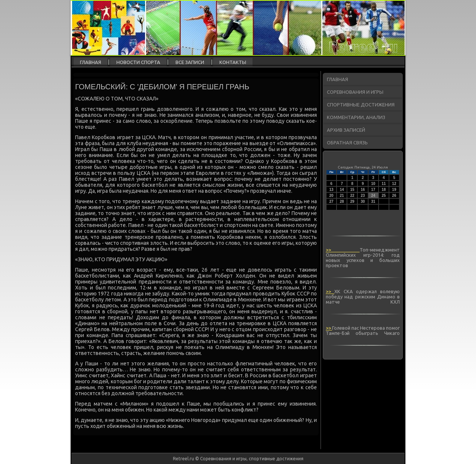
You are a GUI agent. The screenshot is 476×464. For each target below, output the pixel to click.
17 (373, 190)
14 (342, 190)
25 (384, 196)
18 (384, 190)
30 (363, 201)
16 (363, 190)
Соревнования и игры (355, 92)
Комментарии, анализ (356, 117)
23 (363, 196)
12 (394, 184)
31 (373, 201)
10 (373, 184)
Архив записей (346, 130)
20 (332, 196)
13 (332, 190)
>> (343, 250)
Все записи (190, 62)
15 (352, 190)
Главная (91, 62)
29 (352, 201)
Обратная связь (347, 143)
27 (332, 201)
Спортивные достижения (361, 105)
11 (384, 184)
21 (342, 196)
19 (394, 190)
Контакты (233, 62)
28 (342, 201)
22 (352, 196)
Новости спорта (138, 62)
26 (394, 196)
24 (373, 196)
